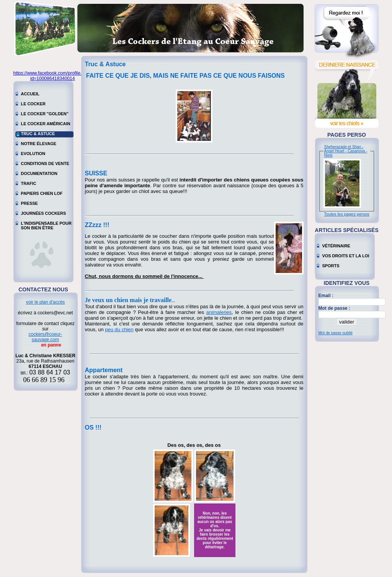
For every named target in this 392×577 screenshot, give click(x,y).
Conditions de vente (45, 163)
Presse (29, 203)
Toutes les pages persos (347, 214)
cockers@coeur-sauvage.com (46, 337)
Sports (331, 266)
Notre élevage (39, 144)
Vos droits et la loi (346, 256)
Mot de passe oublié (336, 333)
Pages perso (347, 135)
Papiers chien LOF (42, 193)
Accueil (30, 94)
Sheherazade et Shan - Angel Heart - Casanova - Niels (346, 151)
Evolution (33, 154)
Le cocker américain (46, 124)
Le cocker (33, 104)
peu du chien (119, 329)
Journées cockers (44, 213)
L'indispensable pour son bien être (46, 224)
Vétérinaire (336, 246)
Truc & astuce (38, 134)
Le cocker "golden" (45, 114)
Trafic (29, 183)
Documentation (39, 173)
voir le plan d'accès (46, 302)
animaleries (219, 312)
